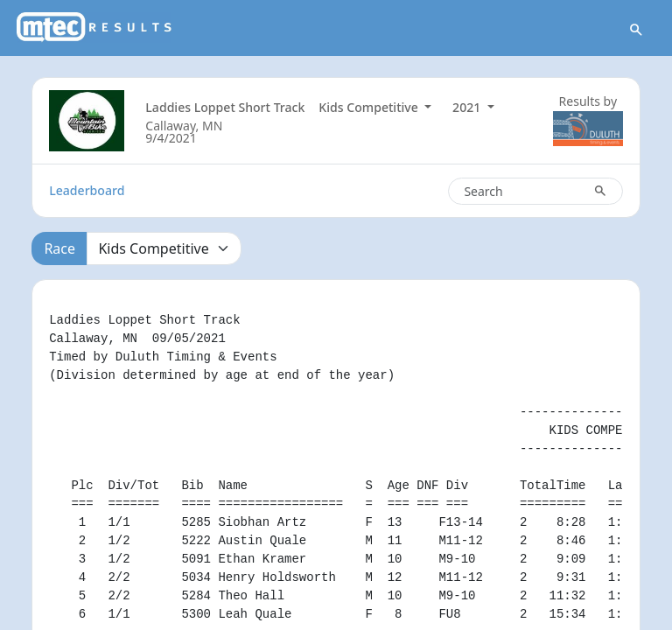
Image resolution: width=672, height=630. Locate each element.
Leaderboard (87, 190)
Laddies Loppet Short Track (225, 107)
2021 (468, 107)
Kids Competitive (370, 107)
